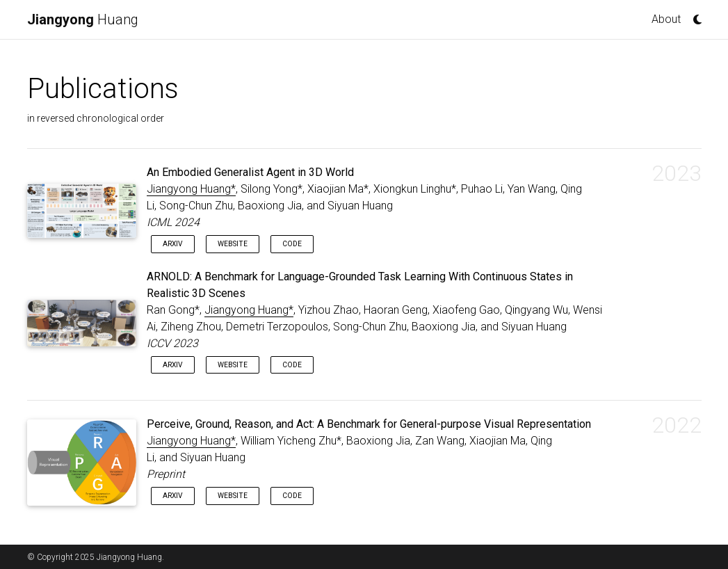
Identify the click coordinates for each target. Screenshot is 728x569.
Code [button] (292, 244)
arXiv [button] (173, 244)
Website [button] (233, 244)
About (666, 19)
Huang (83, 19)
